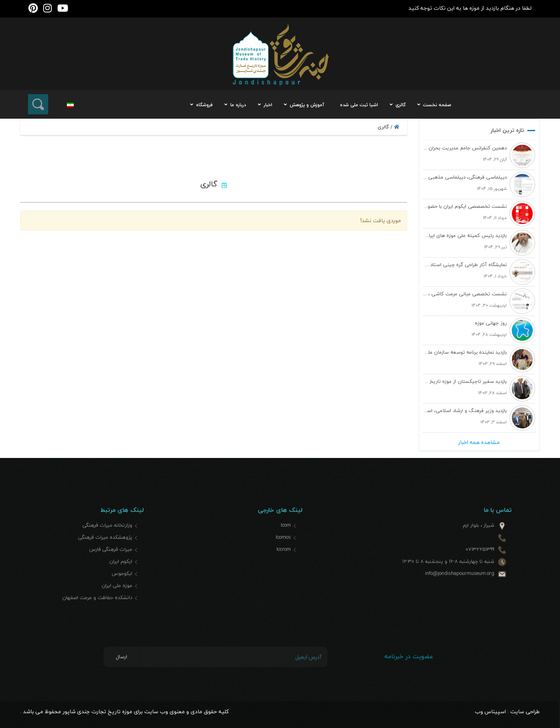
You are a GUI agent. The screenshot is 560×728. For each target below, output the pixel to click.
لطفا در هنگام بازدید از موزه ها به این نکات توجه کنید (470, 8)
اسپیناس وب (490, 711)
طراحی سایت (525, 711)
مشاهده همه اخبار (479, 442)
